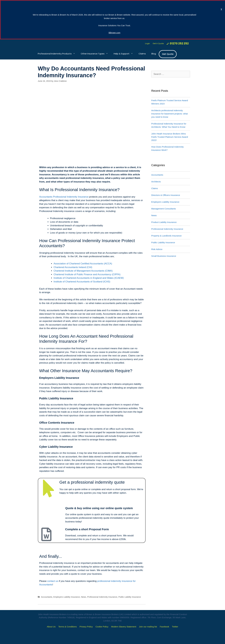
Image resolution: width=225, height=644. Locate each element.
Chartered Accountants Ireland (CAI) (73, 267)
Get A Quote (158, 43)
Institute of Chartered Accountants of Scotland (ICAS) (82, 282)
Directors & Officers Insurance (166, 195)
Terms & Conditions (68, 627)
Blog (154, 54)
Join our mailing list (148, 627)
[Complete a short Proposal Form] (46, 534)
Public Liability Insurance (130, 597)
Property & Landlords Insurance (166, 236)
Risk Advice (157, 249)
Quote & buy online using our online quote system (99, 508)
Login (147, 43)
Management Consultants (164, 209)
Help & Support (125, 54)
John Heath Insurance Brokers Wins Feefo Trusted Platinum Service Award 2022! (170, 137)
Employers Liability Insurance (67, 597)
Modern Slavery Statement (124, 627)
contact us (52, 581)
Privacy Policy (86, 627)
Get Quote (168, 54)
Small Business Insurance (164, 256)
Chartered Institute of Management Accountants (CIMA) (83, 271)
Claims (142, 54)
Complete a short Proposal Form (87, 529)
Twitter (175, 627)
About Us (51, 627)
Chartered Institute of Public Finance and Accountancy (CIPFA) (87, 274)
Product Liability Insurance (164, 222)
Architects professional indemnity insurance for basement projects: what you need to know (169, 114)
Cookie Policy (102, 627)
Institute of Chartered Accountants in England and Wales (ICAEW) (89, 278)
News (83, 597)
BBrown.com (114, 33)
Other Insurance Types (96, 54)
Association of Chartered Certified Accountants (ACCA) (83, 264)
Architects (156, 182)
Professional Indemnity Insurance (102, 597)
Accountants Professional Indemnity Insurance (64, 197)
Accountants (47, 597)
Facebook (165, 627)
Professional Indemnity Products (58, 54)
